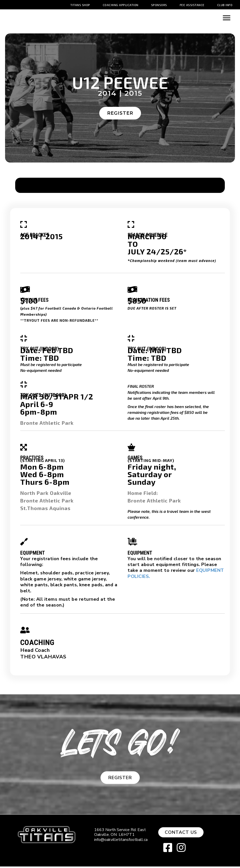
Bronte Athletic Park (47, 424)
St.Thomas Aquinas (45, 510)
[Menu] (227, 18)
